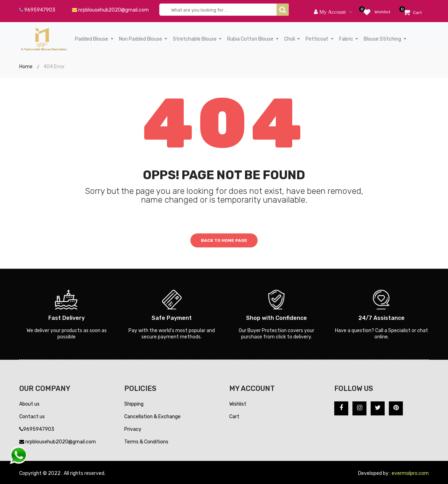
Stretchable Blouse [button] (195, 39)
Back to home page (224, 240)
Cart (234, 417)
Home (26, 67)
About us (29, 404)
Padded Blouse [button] (92, 39)
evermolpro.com (410, 473)
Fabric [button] (347, 39)
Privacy (133, 429)
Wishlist (238, 404)
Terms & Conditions (146, 442)
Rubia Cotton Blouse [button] (251, 39)
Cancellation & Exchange (152, 417)
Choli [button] (290, 39)
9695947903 (37, 10)
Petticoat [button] (317, 39)
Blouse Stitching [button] (383, 39)
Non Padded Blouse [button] (141, 39)
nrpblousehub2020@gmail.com (110, 10)
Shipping (134, 404)
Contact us (32, 417)
